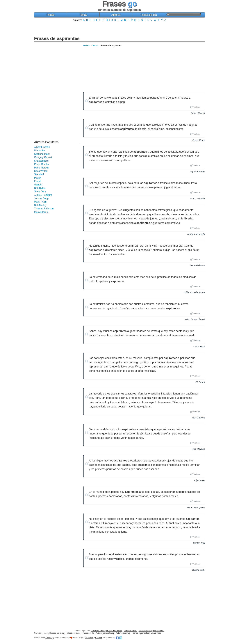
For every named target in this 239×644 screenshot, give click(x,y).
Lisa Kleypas (198, 449)
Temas (83, 15)
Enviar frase (156, 633)
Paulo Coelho (41, 164)
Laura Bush (199, 346)
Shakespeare (41, 161)
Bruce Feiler (199, 140)
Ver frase (195, 107)
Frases (50, 15)
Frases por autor (73, 633)
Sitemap (99, 638)
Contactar (89, 638)
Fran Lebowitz (198, 198)
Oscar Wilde (41, 171)
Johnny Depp (41, 198)
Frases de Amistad (114, 631)
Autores (116, 15)
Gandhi (38, 185)
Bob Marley (40, 205)
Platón (38, 178)
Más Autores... (42, 212)
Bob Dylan (40, 188)
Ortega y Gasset (43, 157)
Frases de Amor (98, 631)
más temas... (159, 631)
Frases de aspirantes (57, 38)
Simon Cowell (198, 113)
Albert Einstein (42, 147)
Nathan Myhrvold (196, 234)
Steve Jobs (40, 191)
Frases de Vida (130, 631)
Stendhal (39, 174)
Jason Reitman (197, 265)
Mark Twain (40, 202)
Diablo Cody (199, 570)
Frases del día (149, 15)
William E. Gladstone (194, 292)
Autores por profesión (105, 633)
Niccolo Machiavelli (195, 319)
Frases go (50, 638)
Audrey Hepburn (43, 195)
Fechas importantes (140, 633)
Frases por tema (57, 633)
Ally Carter (199, 480)
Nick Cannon (198, 418)
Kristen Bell (199, 543)
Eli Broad (200, 382)
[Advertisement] (120, 28)
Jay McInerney (197, 171)
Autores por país (123, 633)
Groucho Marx (42, 154)
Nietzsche (39, 151)
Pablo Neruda (42, 168)
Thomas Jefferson (44, 209)
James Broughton (196, 507)
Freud (37, 181)
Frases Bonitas (145, 631)
